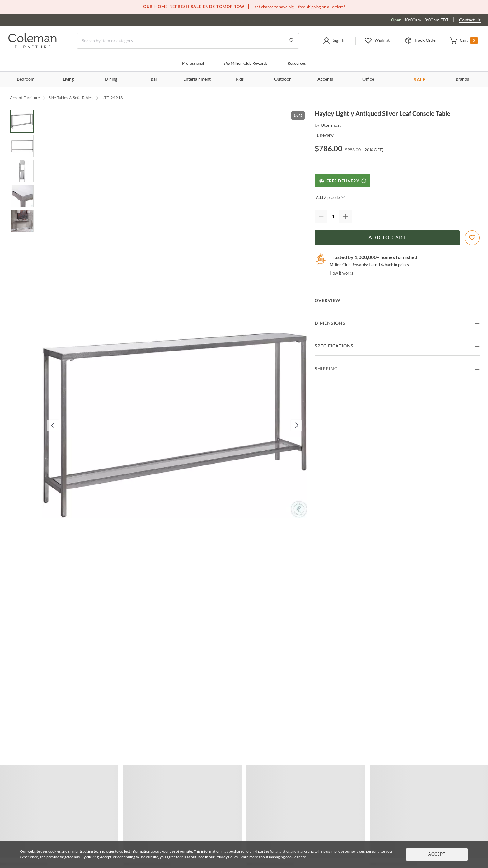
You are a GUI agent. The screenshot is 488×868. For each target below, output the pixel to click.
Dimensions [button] (330, 323)
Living (68, 79)
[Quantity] (333, 216)
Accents (325, 79)
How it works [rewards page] (341, 273)
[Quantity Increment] (345, 216)
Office (368, 79)
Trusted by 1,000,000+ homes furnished (373, 257)
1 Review (325, 135)
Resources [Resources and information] (297, 64)
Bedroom (26, 79)
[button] (334, 41)
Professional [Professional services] (193, 64)
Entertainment (197, 79)
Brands (462, 79)
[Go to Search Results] (292, 41)
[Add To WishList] (472, 238)
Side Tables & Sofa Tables (71, 98)
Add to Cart (387, 238)
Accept (437, 854)
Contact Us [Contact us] (470, 20)
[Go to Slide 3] (22, 171)
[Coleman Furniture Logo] (33, 47)
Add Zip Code (331, 197)
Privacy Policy (227, 857)
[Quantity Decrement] (321, 216)
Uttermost (331, 125)
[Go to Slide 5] (22, 221)
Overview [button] (328, 301)
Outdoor (282, 79)
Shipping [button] (326, 369)
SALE (420, 80)
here (302, 857)
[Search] (188, 41)
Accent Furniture (25, 98)
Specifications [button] (334, 346)
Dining (111, 79)
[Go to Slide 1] (22, 121)
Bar (154, 79)
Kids (240, 79)
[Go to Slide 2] (22, 146)
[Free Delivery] (343, 181)
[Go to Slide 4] (22, 196)
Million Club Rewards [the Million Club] (246, 64)
